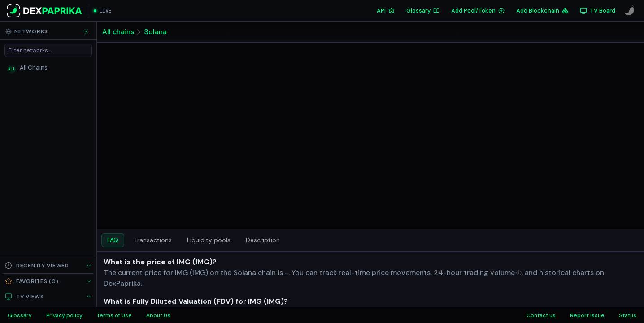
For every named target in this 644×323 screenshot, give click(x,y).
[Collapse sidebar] (86, 31)
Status (628, 315)
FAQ (113, 240)
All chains (118, 32)
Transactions (153, 240)
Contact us (541, 315)
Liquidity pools (209, 240)
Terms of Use (114, 315)
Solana (155, 32)
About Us (158, 315)
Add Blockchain (542, 11)
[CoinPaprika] (630, 11)
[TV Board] (598, 11)
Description (263, 240)
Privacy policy (64, 315)
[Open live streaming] (103, 11)
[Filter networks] (48, 50)
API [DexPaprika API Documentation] (386, 11)
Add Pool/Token (478, 11)
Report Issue (587, 315)
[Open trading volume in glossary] (493, 273)
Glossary (423, 11)
